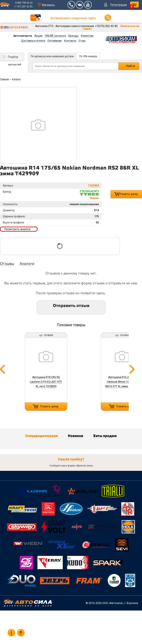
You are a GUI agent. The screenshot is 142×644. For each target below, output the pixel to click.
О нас (82, 41)
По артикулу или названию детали (52, 56)
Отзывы (7, 264)
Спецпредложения (42, 436)
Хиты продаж (105, 436)
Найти (130, 66)
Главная (4, 79)
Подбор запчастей (14, 58)
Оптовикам (55, 41)
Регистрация (119, 5)
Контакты (70, 41)
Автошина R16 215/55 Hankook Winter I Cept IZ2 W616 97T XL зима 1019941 (122, 382)
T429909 (93, 186)
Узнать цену (49, 406)
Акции (38, 36)
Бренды (73, 36)
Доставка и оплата (33, 41)
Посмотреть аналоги (17, 229)
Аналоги (27, 264)
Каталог (16, 79)
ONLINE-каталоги (55, 36)
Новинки (75, 436)
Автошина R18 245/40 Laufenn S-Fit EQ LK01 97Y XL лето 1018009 (46, 382)
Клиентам (87, 36)
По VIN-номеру (88, 56)
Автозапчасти (23, 36)
